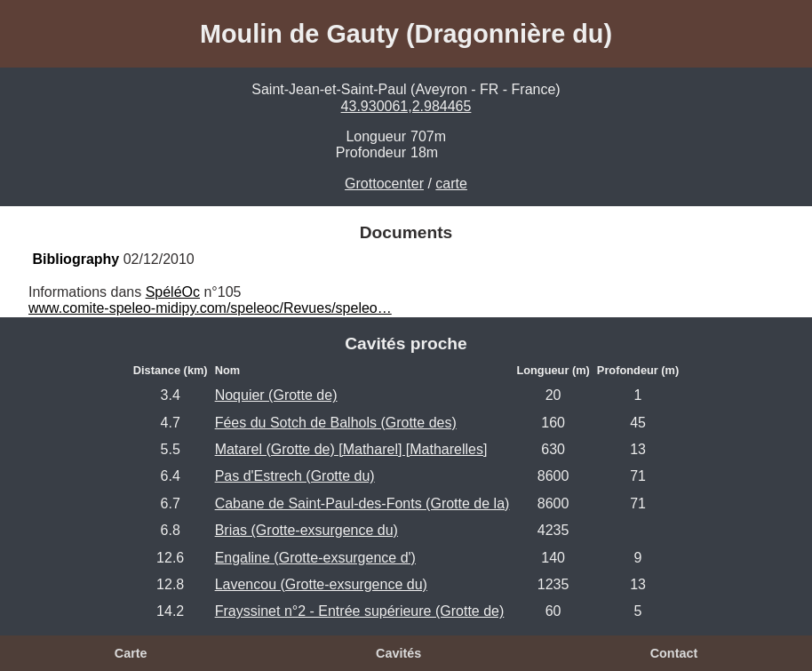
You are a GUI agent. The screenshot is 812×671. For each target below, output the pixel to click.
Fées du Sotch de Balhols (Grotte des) (336, 423)
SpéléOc (173, 292)
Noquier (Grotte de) (276, 395)
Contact (674, 653)
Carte (131, 653)
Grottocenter (384, 184)
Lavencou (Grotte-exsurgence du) (321, 584)
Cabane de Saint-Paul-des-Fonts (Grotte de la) (362, 503)
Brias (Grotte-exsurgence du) (306, 530)
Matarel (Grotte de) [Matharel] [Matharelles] (351, 449)
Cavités (398, 653)
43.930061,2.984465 (406, 106)
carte (451, 184)
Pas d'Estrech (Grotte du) (295, 476)
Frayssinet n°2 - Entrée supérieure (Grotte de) (360, 611)
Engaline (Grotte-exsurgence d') (315, 558)
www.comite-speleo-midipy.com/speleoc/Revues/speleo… (210, 308)
